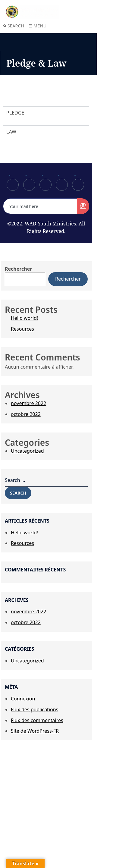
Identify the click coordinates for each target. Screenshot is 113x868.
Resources (22, 329)
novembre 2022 (28, 403)
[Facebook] (13, 185)
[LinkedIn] (46, 185)
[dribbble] (62, 185)
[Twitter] (29, 185)
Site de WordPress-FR (35, 731)
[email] (40, 206)
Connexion (23, 699)
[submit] (83, 206)
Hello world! (24, 318)
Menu (38, 26)
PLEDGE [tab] (15, 113)
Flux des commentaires (37, 720)
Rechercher (18, 269)
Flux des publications (35, 709)
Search (14, 26)
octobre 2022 (26, 414)
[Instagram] (78, 185)
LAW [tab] (11, 132)
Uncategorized (27, 451)
